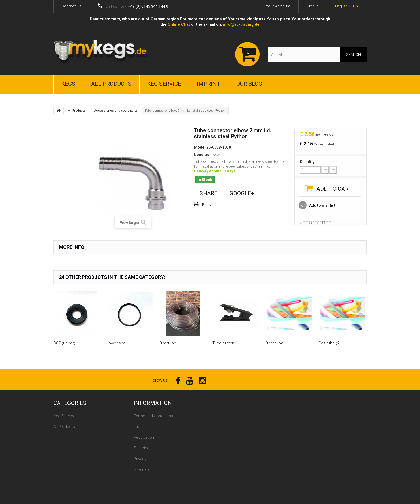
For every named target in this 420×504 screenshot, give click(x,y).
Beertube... (169, 343)
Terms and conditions (153, 416)
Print (206, 205)
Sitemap (141, 469)
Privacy (140, 459)
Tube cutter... (224, 343)
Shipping (142, 448)
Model (200, 147)
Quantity (307, 162)
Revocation (144, 437)
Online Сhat (179, 24)
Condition (203, 155)
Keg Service (164, 84)
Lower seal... (118, 343)
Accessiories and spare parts (116, 111)
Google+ (242, 193)
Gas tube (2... (331, 343)
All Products (111, 84)
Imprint (209, 84)
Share (209, 193)
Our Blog (249, 84)
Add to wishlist (322, 205)
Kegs (68, 84)
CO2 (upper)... (66, 343)
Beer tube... (276, 343)
